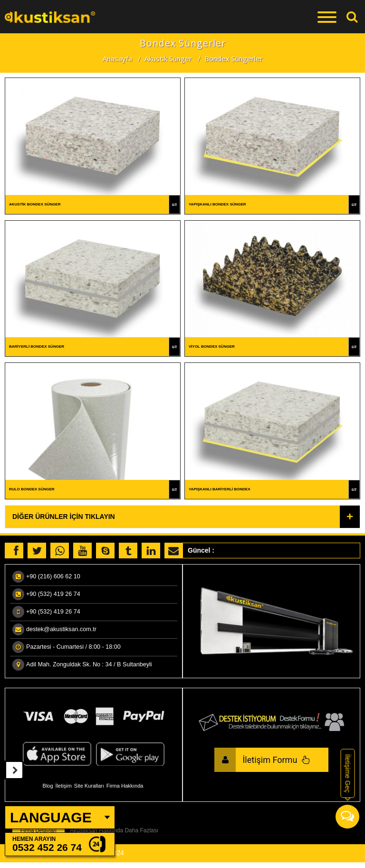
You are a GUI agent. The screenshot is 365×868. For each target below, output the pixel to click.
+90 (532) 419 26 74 (53, 595)
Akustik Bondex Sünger (35, 204)
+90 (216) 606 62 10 (53, 578)
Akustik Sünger (168, 59)
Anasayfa (117, 59)
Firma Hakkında (125, 787)
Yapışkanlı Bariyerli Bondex (220, 490)
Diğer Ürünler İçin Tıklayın (64, 518)
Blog (48, 787)
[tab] (182, 518)
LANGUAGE (51, 817)
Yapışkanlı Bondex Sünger (217, 204)
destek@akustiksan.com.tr (61, 631)
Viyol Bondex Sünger (212, 347)
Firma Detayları (38, 832)
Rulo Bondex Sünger (32, 490)
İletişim (64, 787)
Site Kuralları (89, 787)
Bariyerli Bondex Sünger (37, 347)
